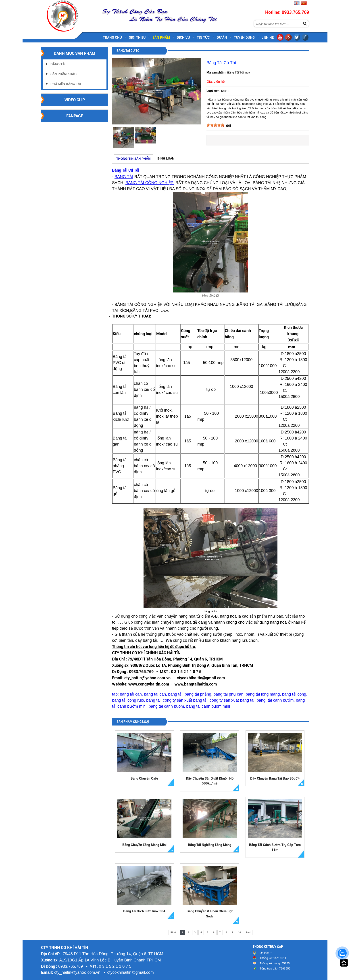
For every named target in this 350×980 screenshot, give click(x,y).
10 (240, 932)
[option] (123, 137)
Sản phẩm (161, 38)
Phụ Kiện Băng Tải (66, 84)
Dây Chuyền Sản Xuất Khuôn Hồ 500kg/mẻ (210, 781)
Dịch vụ (183, 38)
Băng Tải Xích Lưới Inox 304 (144, 911)
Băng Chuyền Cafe (144, 778)
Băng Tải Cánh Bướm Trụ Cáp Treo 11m (275, 847)
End (248, 932)
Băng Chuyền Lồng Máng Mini (144, 845)
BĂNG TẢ (123, 177)
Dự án (222, 38)
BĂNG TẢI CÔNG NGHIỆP (150, 183)
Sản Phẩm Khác (64, 74)
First (173, 932)
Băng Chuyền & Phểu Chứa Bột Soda (210, 914)
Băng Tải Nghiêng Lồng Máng (210, 845)
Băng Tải (58, 64)
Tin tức (203, 38)
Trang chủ (112, 38)
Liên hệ (268, 38)
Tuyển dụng (244, 38)
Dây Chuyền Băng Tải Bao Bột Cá (275, 778)
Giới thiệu (137, 38)
